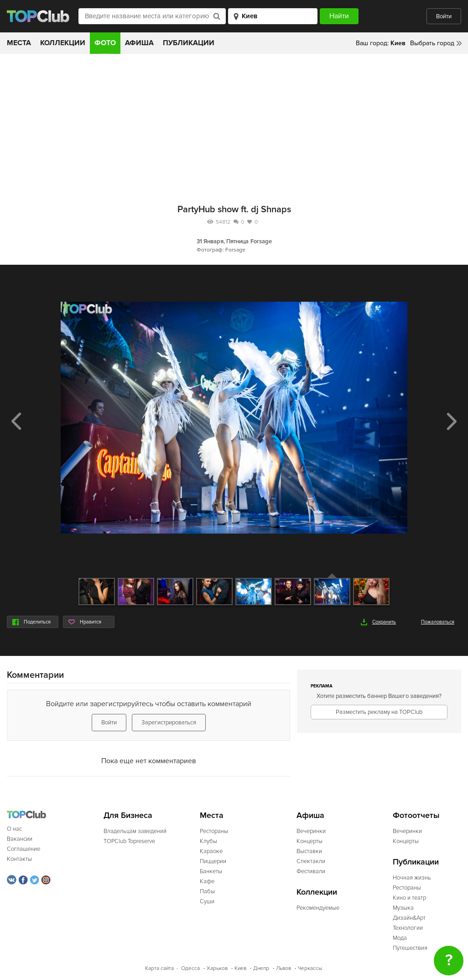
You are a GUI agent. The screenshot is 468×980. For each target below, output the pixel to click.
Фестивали (311, 871)
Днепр (261, 968)
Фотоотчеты (416, 815)
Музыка (403, 908)
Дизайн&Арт (409, 918)
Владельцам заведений (135, 831)
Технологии (408, 928)
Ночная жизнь (412, 878)
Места (19, 43)
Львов (283, 968)
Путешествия (410, 948)
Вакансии (20, 839)
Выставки (309, 851)
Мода (400, 938)
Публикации (189, 43)
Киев (240, 968)
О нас (14, 829)
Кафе (207, 881)
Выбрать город (432, 43)
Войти (444, 16)
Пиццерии (213, 861)
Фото (105, 43)
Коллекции (63, 43)
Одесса (190, 968)
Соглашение (23, 849)
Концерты (309, 841)
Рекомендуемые (318, 908)
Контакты (19, 859)
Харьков (217, 968)
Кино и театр (409, 898)
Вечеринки (311, 831)
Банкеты (211, 871)
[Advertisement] (234, 122)
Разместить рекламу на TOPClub (379, 712)
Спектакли (311, 861)
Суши (207, 901)
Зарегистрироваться (169, 723)
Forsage (261, 241)
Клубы (208, 841)
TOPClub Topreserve (129, 841)
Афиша (139, 43)
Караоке (211, 851)
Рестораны (214, 831)
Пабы (207, 891)
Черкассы (310, 968)
